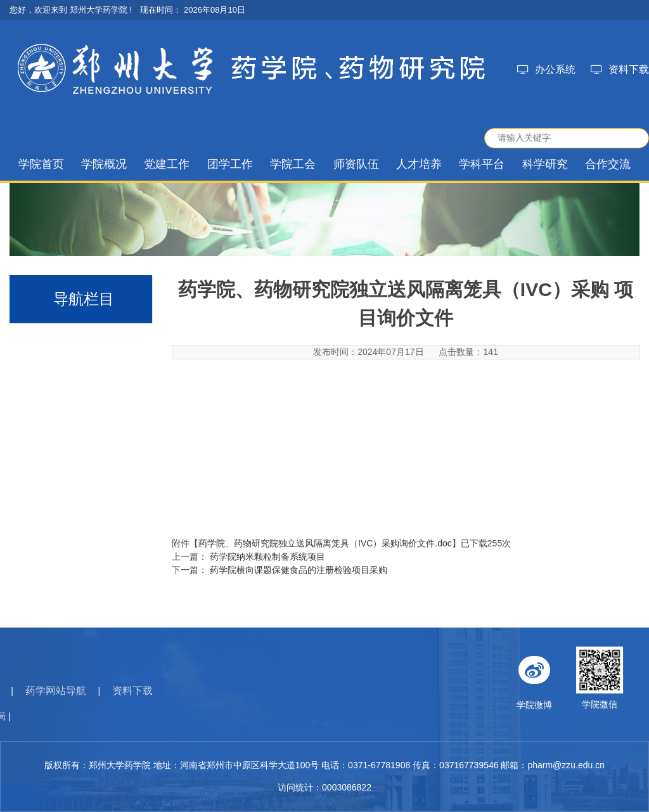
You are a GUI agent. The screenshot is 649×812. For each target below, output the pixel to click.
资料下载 (620, 69)
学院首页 (41, 164)
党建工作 (167, 164)
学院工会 (293, 164)
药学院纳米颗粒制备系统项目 (267, 557)
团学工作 (230, 164)
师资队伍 (356, 164)
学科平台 (482, 164)
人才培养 (419, 164)
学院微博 (574, 678)
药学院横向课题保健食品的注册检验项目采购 (299, 570)
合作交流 (608, 164)
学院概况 (104, 164)
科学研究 (545, 164)
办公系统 (546, 69)
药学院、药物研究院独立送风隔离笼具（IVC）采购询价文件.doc (325, 543)
